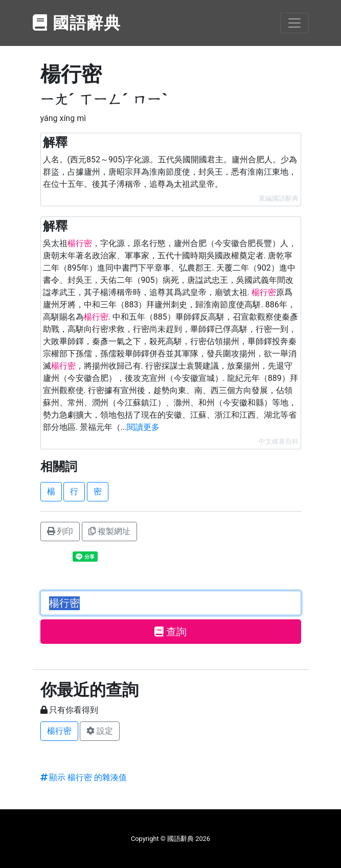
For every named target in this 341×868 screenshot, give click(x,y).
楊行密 (59, 731)
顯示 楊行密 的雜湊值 (84, 777)
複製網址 (109, 531)
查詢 (170, 632)
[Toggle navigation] (294, 23)
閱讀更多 (143, 427)
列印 (60, 531)
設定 (100, 731)
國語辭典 (77, 23)
